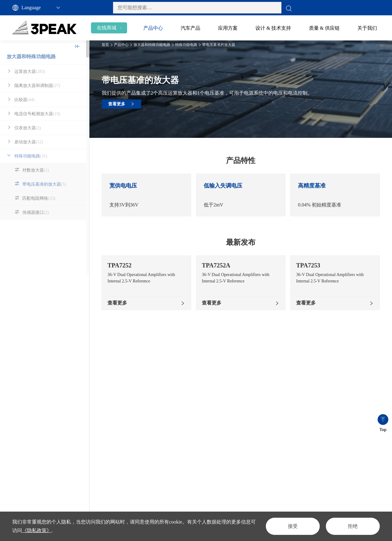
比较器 (24, 100)
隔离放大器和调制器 (37, 86)
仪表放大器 (28, 128)
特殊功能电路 (31, 156)
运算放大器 (30, 72)
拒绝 (353, 526)
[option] (146, 195)
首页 (105, 45)
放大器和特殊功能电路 (31, 57)
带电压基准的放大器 (44, 184)
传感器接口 (36, 212)
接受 (293, 526)
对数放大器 (36, 170)
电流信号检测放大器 (37, 114)
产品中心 (121, 45)
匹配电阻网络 (39, 198)
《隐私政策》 (37, 530)
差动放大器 (29, 142)
